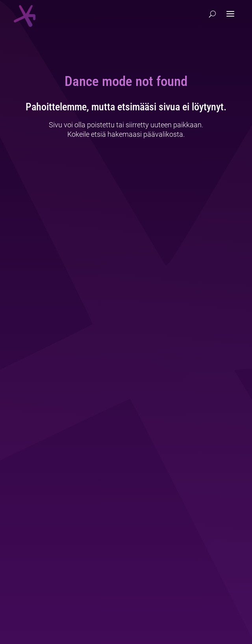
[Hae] (212, 14)
